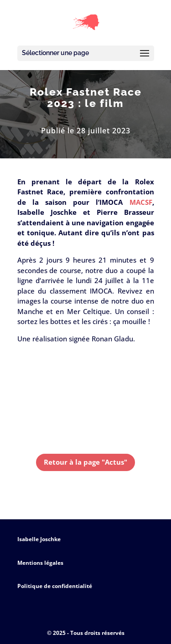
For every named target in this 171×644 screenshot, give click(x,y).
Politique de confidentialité (55, 586)
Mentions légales (40, 563)
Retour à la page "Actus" (85, 462)
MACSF (141, 202)
